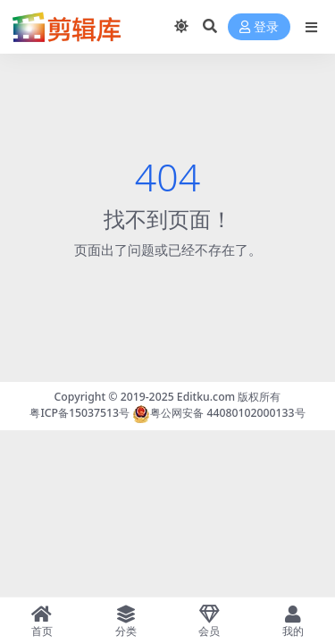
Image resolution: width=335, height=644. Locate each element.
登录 (259, 27)
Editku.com (206, 397)
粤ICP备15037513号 (80, 413)
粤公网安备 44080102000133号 (218, 413)
